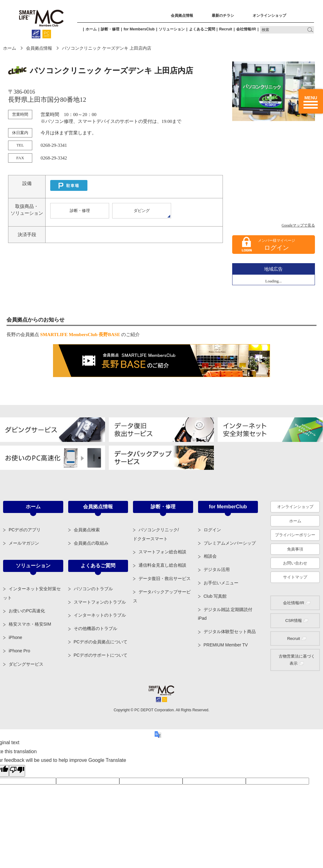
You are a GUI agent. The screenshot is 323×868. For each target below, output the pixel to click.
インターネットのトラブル (100, 615)
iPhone (15, 637)
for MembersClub (139, 29)
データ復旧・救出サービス (165, 578)
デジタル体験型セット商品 (230, 632)
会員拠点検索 (87, 530)
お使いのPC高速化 (27, 611)
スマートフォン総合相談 (162, 552)
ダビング (142, 211)
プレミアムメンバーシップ (230, 543)
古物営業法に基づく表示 (297, 660)
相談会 (210, 556)
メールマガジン (24, 543)
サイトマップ (295, 577)
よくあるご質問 (202, 29)
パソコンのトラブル (93, 589)
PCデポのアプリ (25, 530)
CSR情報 (293, 621)
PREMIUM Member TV (226, 645)
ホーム (91, 29)
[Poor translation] (17, 771)
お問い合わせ (295, 563)
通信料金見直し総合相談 (162, 565)
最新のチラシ (223, 16)
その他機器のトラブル (95, 628)
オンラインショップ (269, 16)
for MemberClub (228, 507)
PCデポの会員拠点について (101, 642)
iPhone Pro (19, 651)
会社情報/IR (246, 29)
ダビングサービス (26, 664)
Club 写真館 (215, 596)
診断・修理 (110, 29)
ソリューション (172, 29)
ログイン (277, 248)
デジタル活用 (217, 569)
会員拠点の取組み (91, 543)
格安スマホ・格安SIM (30, 624)
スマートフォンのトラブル (100, 602)
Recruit (226, 29)
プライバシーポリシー (295, 535)
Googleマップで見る (298, 225)
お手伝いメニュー (221, 583)
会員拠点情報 (182, 16)
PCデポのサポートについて (101, 655)
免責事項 (295, 549)
